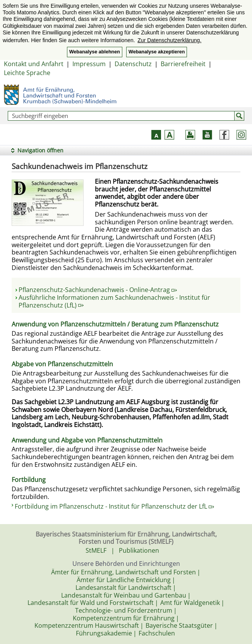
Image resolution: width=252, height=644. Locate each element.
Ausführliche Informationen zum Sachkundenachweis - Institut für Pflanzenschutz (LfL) (114, 301)
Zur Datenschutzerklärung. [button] (169, 40)
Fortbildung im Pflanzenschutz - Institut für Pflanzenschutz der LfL (114, 506)
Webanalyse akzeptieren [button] (157, 52)
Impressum (89, 64)
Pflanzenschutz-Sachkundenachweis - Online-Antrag (98, 290)
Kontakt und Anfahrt (34, 64)
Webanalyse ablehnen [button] (95, 52)
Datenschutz (133, 64)
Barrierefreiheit (183, 64)
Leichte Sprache (27, 73)
